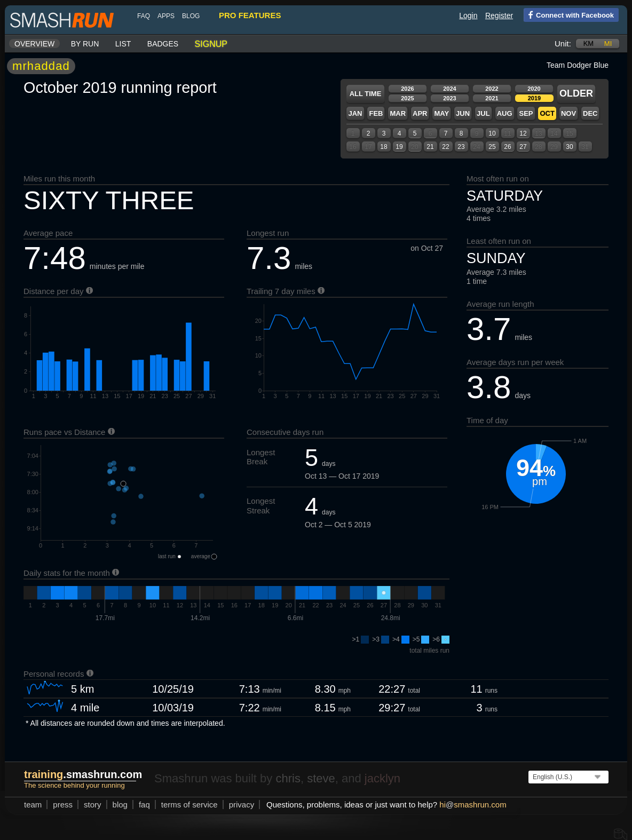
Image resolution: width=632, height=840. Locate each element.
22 (445, 147)
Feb (376, 113)
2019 (534, 98)
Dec (590, 113)
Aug (505, 113)
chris (288, 778)
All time (366, 94)
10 (492, 133)
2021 (492, 98)
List (123, 44)
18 (384, 147)
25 (492, 147)
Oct (547, 113)
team (33, 805)
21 (430, 147)
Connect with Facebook (569, 14)
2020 (534, 89)
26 (507, 147)
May (441, 113)
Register (499, 15)
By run (85, 44)
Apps (166, 16)
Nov (568, 113)
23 (461, 147)
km (589, 43)
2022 (492, 89)
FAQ (144, 16)
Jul (483, 113)
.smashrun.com (83, 774)
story (93, 805)
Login (468, 15)
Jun (463, 113)
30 (569, 147)
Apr (420, 113)
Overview (34, 44)
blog (191, 16)
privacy (242, 805)
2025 (407, 98)
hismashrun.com (473, 805)
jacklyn (382, 778)
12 (523, 133)
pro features (250, 15)
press (63, 805)
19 (399, 147)
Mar (398, 113)
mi (608, 43)
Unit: (563, 43)
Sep (526, 113)
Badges (163, 44)
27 (523, 147)
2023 (449, 98)
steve (321, 778)
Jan (355, 113)
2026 (407, 89)
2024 (449, 89)
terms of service (189, 805)
